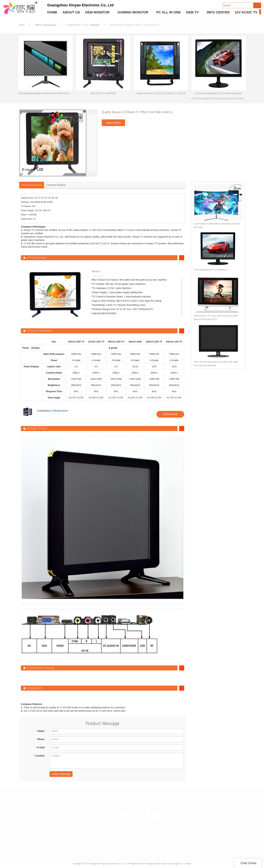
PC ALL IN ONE (169, 12)
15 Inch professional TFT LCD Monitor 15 (209, 271)
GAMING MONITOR (133, 12)
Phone (41, 740)
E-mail (40, 748)
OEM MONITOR (97, 12)
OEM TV (192, 12)
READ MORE (170, 415)
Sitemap (132, 856)
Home (22, 25)
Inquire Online (113, 124)
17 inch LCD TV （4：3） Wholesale (83, 25)
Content (39, 757)
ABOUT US (71, 12)
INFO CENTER (218, 12)
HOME (52, 12)
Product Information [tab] (32, 186)
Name (40, 732)
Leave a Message (61, 775)
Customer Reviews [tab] (56, 186)
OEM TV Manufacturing (46, 25)
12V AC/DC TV (246, 12)
